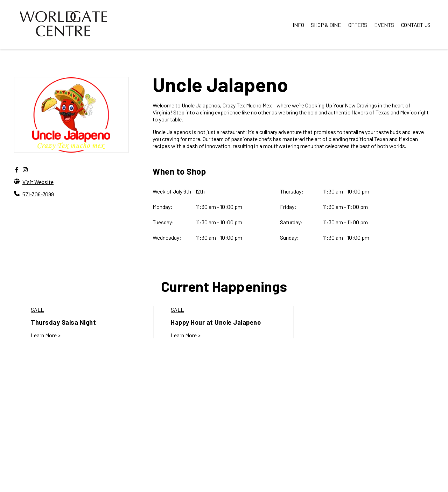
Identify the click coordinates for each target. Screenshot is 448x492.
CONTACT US (416, 25)
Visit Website (38, 182)
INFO (298, 25)
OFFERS (358, 25)
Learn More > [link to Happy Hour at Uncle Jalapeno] (186, 335)
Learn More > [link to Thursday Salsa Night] (46, 335)
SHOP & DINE (326, 25)
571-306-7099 (38, 194)
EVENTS (384, 25)
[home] (63, 24)
